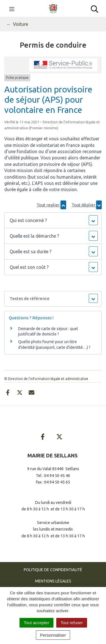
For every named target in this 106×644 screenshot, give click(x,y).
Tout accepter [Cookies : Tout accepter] (36, 623)
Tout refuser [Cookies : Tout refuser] (72, 623)
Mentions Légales (53, 581)
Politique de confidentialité (53, 570)
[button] (53, 220)
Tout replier (51, 205)
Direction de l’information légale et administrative (48, 379)
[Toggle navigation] (12, 9)
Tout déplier (87, 205)
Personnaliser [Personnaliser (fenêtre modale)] (53, 635)
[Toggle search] (95, 9)
